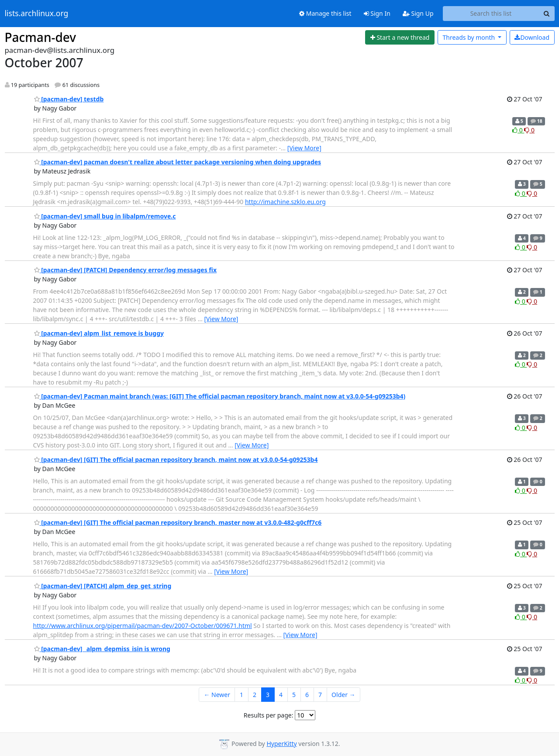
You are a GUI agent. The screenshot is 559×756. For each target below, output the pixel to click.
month (469, 37)
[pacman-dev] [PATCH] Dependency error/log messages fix (126, 270)
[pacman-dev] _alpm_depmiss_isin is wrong (102, 649)
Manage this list (325, 13)
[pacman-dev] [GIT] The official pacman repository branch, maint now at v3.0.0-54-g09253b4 (176, 459)
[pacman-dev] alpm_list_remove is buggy (99, 333)
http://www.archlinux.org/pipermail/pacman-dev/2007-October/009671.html (143, 626)
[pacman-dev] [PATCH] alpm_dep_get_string (103, 586)
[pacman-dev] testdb (69, 99)
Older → (343, 695)
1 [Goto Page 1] (242, 695)
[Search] (547, 14)
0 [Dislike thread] (529, 130)
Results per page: (269, 715)
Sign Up (418, 13)
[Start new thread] (400, 38)
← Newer (217, 695)
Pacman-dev (41, 37)
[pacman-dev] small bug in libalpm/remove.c (105, 216)
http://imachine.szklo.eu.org (285, 202)
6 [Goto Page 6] (307, 695)
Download (532, 37)
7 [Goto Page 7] (320, 695)
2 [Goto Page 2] (255, 695)
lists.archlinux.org (37, 14)
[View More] (304, 148)
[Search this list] (491, 14)
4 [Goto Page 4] (281, 695)
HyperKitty (281, 744)
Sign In (377, 13)
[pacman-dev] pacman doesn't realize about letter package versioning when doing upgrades (178, 162)
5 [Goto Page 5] (294, 695)
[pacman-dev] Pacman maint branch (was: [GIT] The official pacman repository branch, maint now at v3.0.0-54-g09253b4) (220, 396)
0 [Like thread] (518, 130)
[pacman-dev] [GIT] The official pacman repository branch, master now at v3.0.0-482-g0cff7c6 (178, 522)
